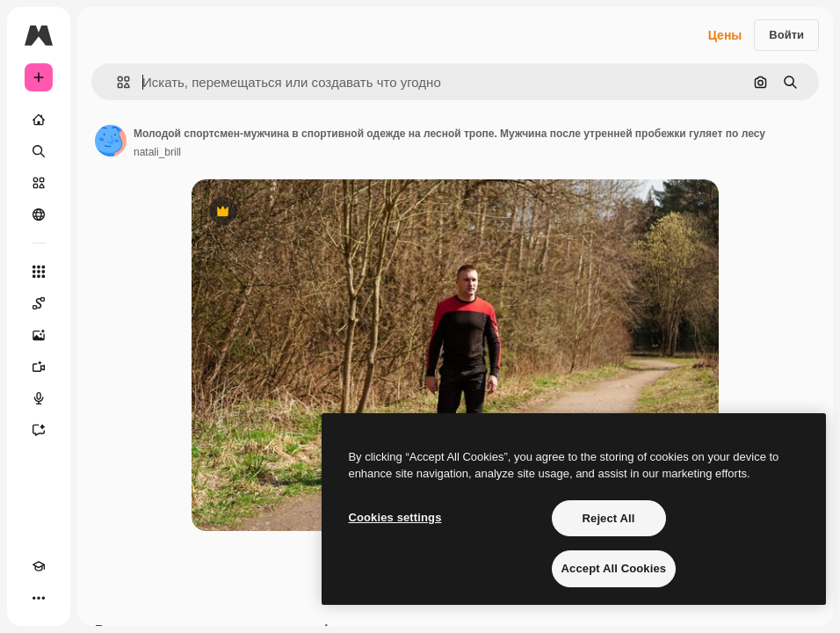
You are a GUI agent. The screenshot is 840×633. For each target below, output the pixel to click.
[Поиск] (39, 151)
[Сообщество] (39, 215)
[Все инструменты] (39, 272)
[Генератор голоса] (39, 398)
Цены (725, 35)
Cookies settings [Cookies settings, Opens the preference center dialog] (395, 517)
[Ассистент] (39, 430)
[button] (116, 82)
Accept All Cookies (614, 568)
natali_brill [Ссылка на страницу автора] (157, 152)
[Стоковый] (39, 183)
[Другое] (39, 598)
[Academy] (39, 566)
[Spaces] (39, 303)
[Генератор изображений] (39, 335)
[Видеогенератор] (39, 367)
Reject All (609, 518)
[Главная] (39, 120)
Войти (786, 35)
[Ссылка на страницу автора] (111, 141)
